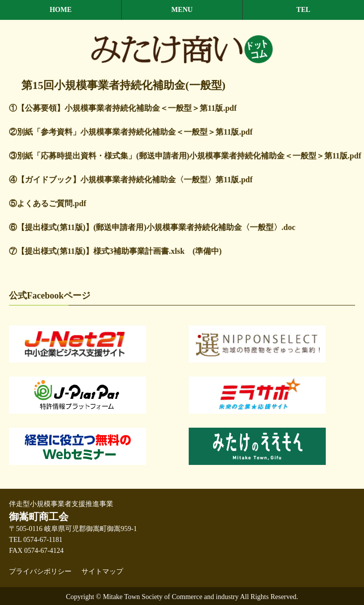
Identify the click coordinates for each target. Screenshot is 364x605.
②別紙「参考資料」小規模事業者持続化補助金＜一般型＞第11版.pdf (131, 132)
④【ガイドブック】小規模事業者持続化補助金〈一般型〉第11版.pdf (131, 180)
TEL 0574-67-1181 (36, 540)
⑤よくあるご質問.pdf (47, 203)
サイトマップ (102, 571)
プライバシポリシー (40, 571)
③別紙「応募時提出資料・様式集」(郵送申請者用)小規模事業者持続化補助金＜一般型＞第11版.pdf (185, 156)
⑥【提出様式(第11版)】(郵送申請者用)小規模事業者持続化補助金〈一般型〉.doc (152, 227)
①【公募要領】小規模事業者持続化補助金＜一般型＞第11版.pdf (123, 108)
